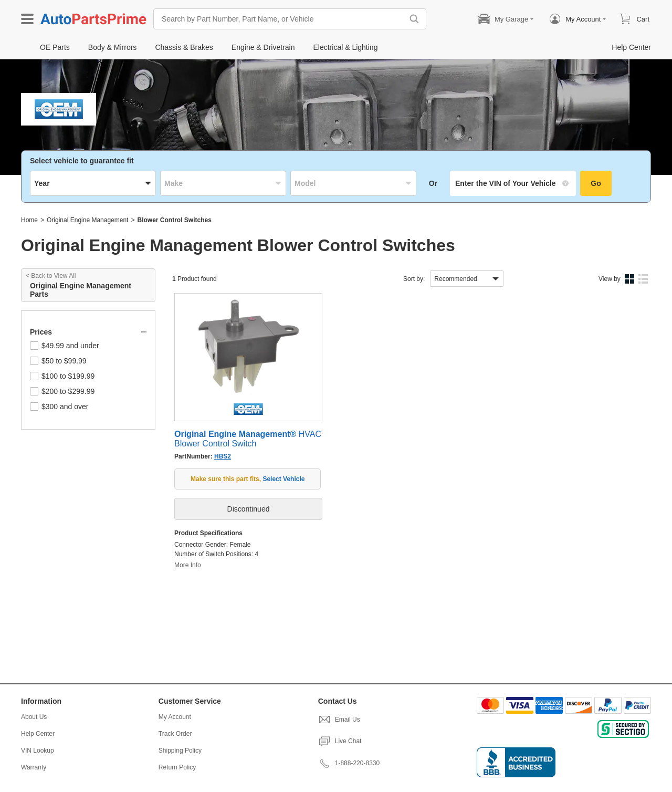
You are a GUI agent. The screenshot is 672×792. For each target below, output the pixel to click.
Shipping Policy (180, 751)
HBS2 (223, 456)
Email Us (339, 720)
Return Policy (177, 767)
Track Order (175, 734)
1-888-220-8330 (349, 763)
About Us (34, 717)
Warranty (34, 767)
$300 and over (59, 407)
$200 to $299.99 (62, 391)
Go (596, 183)
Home (29, 220)
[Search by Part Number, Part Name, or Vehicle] (281, 19)
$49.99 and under (65, 346)
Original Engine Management (87, 220)
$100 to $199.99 (62, 376)
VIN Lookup (38, 751)
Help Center (38, 734)
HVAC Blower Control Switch (248, 439)
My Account (175, 717)
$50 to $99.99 (58, 361)
